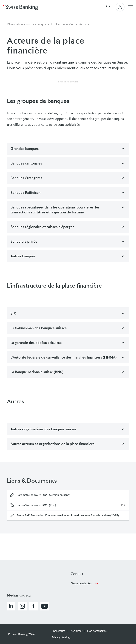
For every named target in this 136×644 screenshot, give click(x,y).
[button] (11, 606)
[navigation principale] (131, 7)
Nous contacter (81, 583)
